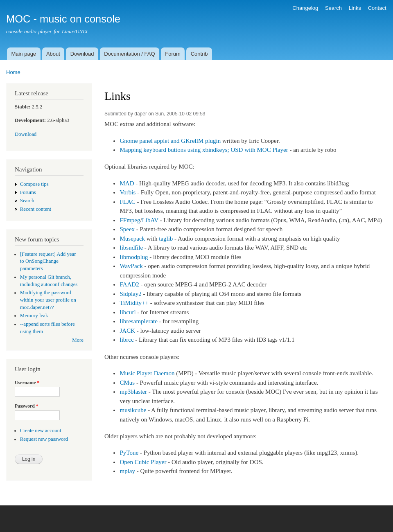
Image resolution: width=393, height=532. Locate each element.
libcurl (128, 312)
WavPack (131, 266)
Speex (127, 229)
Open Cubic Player (143, 462)
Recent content (36, 209)
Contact (377, 8)
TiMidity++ (134, 303)
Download (82, 54)
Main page (24, 54)
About (53, 54)
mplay (127, 471)
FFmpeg (130, 220)
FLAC (127, 202)
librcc (126, 340)
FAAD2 (129, 284)
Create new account (41, 431)
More (78, 340)
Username (27, 383)
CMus (127, 383)
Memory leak (34, 316)
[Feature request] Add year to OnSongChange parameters (48, 261)
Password (27, 406)
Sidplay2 (130, 294)
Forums (28, 192)
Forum (173, 54)
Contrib (199, 54)
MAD (127, 183)
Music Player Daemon (147, 373)
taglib (166, 239)
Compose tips (34, 184)
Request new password (44, 439)
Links (355, 8)
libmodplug (134, 257)
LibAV (150, 220)
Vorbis (128, 192)
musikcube (133, 410)
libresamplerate (138, 321)
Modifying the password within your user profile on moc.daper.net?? (48, 300)
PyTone (129, 453)
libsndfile (131, 248)
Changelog (305, 8)
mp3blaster (133, 392)
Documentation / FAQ (129, 54)
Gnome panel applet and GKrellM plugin (170, 141)
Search (333, 8)
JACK (127, 331)
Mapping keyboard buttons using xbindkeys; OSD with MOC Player (204, 150)
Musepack (132, 239)
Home (13, 72)
